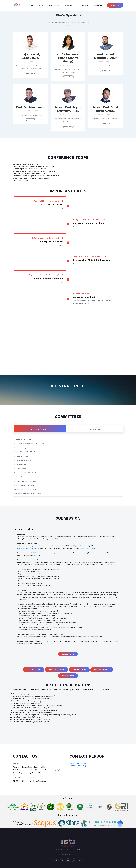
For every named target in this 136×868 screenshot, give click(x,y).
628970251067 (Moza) (78, 764)
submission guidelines (89, 548)
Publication (97, 5)
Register (115, 5)
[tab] (40, 429)
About (42, 5)
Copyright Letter (79, 670)
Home (32, 5)
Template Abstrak (34, 670)
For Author (68, 5)
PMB (78, 850)
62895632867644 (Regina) (79, 766)
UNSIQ (59, 850)
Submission (83, 5)
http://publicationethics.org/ (27, 548)
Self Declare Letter (102, 670)
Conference (54, 5)
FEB (69, 850)
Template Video (68, 676)
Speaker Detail (30, 73)
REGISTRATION (68, 654)
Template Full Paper (57, 670)
